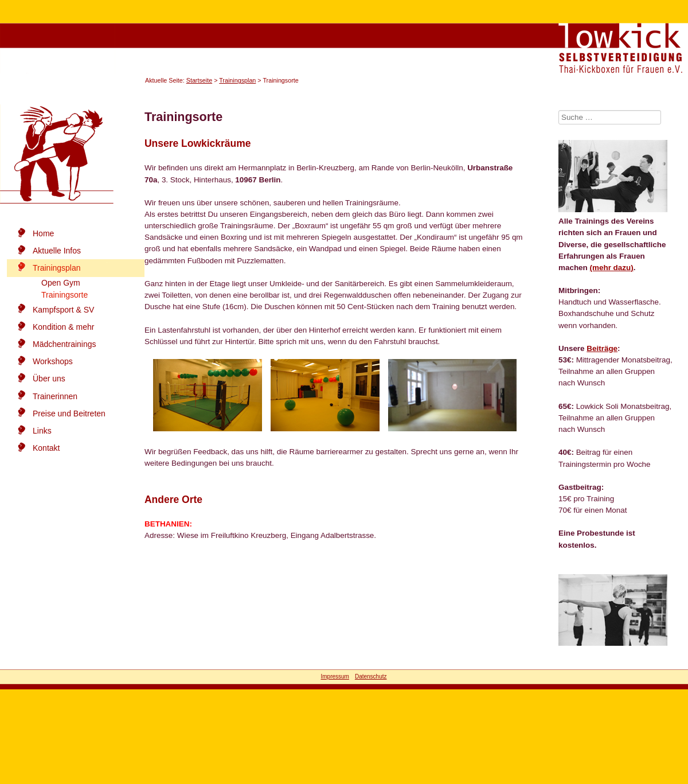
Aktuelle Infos (57, 251)
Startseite (199, 80)
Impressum (335, 676)
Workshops (53, 361)
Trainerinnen (55, 396)
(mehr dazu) (612, 268)
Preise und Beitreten (69, 414)
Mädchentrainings (64, 344)
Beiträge (602, 348)
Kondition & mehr (63, 327)
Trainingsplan (237, 80)
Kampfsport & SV (63, 310)
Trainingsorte (64, 295)
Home (43, 233)
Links (42, 431)
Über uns (49, 379)
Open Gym (61, 283)
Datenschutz (371, 676)
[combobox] (610, 117)
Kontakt (46, 448)
